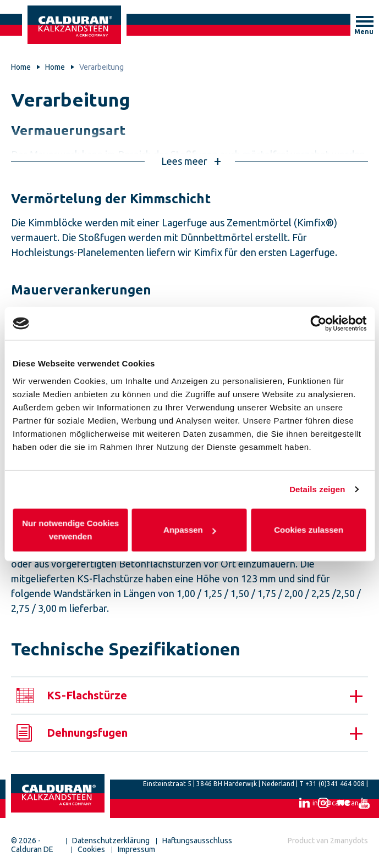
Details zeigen (317, 489)
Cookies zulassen (309, 529)
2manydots (349, 841)
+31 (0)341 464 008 (335, 784)
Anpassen (190, 529)
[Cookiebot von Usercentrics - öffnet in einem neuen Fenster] (318, 324)
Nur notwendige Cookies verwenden (70, 529)
